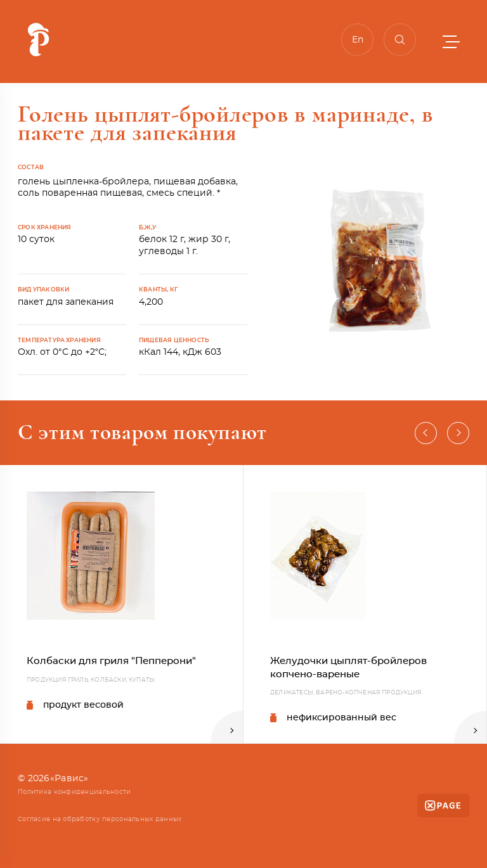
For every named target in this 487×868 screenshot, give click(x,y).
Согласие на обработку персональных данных (100, 819)
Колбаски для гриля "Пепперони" (111, 661)
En (358, 40)
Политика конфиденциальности (75, 792)
